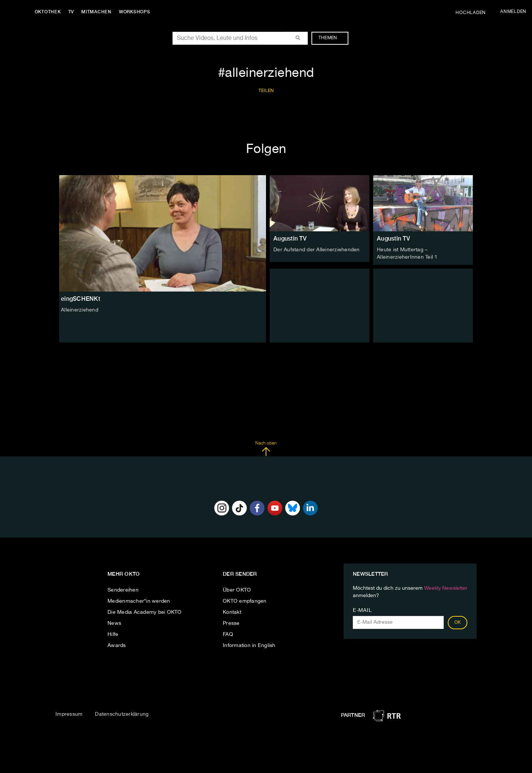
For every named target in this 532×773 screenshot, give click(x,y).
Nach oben (266, 449)
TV (72, 12)
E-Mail (362, 610)
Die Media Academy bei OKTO (145, 612)
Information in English (249, 646)
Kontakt (232, 612)
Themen (332, 38)
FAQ (228, 634)
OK (458, 623)
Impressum (69, 714)
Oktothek (48, 12)
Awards (117, 646)
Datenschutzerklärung (122, 714)
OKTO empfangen (245, 601)
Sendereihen (123, 590)
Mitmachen (97, 12)
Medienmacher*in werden (139, 601)
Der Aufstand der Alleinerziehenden (317, 250)
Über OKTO (237, 590)
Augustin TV (290, 239)
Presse (231, 623)
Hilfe (113, 634)
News (114, 623)
